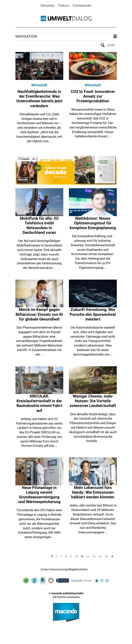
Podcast (64, 6)
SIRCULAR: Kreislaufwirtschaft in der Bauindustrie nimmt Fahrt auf (39, 403)
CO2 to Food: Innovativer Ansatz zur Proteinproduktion (93, 96)
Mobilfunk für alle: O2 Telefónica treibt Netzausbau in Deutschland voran (39, 226)
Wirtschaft (39, 85)
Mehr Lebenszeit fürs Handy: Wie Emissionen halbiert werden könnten (93, 492)
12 (88, 556)
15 (106, 556)
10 (76, 556)
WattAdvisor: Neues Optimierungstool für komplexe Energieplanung (93, 223)
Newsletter (48, 6)
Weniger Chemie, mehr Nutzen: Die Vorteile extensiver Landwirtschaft (93, 401)
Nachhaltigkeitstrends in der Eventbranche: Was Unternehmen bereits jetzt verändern (39, 99)
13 (94, 556)
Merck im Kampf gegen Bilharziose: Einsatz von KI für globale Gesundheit (39, 314)
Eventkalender (82, 6)
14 (100, 556)
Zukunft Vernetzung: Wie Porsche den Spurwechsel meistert (93, 314)
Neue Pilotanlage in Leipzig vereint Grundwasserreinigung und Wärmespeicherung (39, 495)
